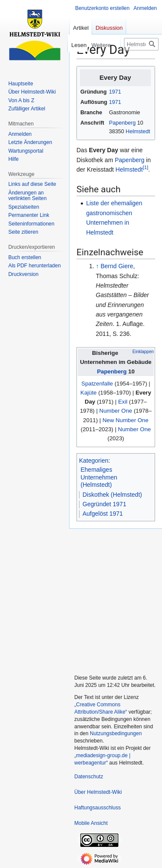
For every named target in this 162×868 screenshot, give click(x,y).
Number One (116, 411)
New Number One (125, 420)
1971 (115, 92)
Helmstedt (138, 132)
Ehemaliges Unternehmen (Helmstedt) (99, 477)
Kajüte (89, 393)
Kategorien (94, 461)
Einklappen (143, 352)
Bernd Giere (117, 266)
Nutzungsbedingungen (116, 733)
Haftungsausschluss (97, 808)
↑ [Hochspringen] (97, 266)
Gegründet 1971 (104, 504)
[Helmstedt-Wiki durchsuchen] (141, 44)
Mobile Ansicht (91, 823)
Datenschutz (89, 777)
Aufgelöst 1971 (103, 514)
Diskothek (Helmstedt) (112, 495)
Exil (122, 402)
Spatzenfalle (97, 384)
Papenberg (122, 123)
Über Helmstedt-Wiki (98, 792)
